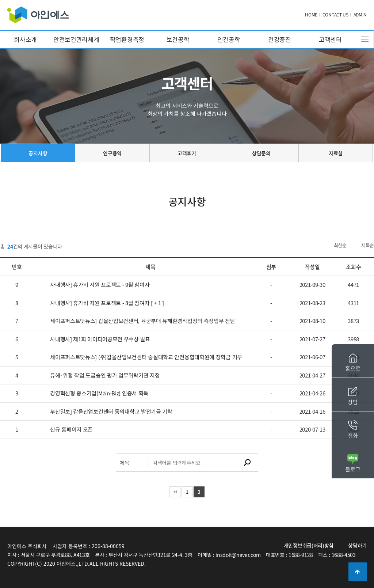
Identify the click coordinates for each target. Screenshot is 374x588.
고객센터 (330, 39)
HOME (311, 15)
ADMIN (360, 15)
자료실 (336, 153)
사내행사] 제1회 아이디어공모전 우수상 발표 (100, 339)
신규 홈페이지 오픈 (71, 429)
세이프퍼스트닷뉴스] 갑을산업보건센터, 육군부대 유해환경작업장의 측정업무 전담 (142, 321)
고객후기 (187, 153)
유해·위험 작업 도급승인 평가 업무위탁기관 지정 (105, 375)
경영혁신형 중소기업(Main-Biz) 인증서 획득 (99, 393)
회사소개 (25, 39)
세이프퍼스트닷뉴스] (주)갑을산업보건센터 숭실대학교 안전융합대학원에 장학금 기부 (146, 357)
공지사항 (38, 153)
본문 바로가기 (0, 0)
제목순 (368, 245)
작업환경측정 (127, 39)
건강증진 (280, 39)
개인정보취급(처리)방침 (309, 545)
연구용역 (112, 153)
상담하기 (357, 545)
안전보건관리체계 (76, 39)
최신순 (340, 245)
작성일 (312, 267)
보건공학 (178, 39)
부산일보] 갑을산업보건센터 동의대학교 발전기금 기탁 (111, 411)
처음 (175, 492)
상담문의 (261, 153)
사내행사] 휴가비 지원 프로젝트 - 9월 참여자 (100, 285)
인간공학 (229, 39)
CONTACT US (335, 15)
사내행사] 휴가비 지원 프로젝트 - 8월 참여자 (107, 303)
